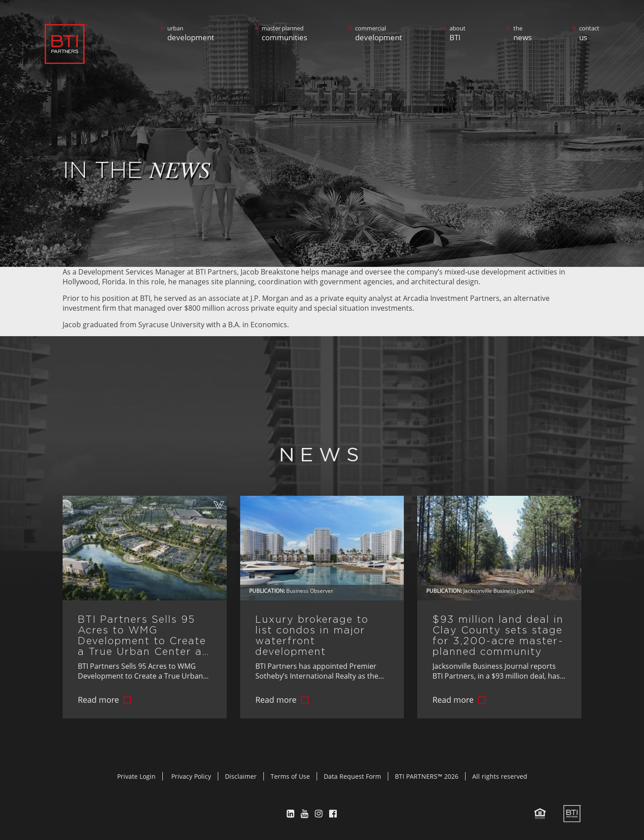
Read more (98, 700)
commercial (379, 33)
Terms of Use (290, 776)
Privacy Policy (191, 776)
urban (191, 33)
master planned (284, 33)
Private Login (136, 776)
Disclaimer (241, 776)
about (458, 33)
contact (589, 33)
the (523, 33)
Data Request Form (352, 776)
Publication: (267, 591)
